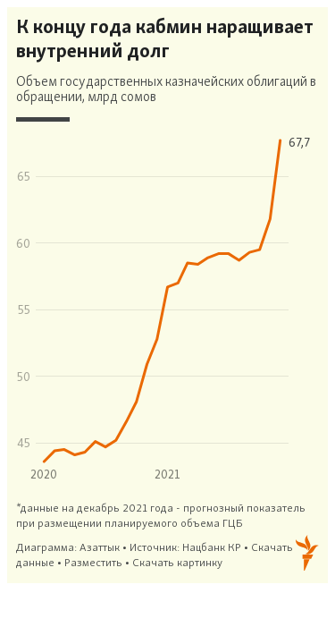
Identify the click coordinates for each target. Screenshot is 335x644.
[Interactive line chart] (167, 295)
